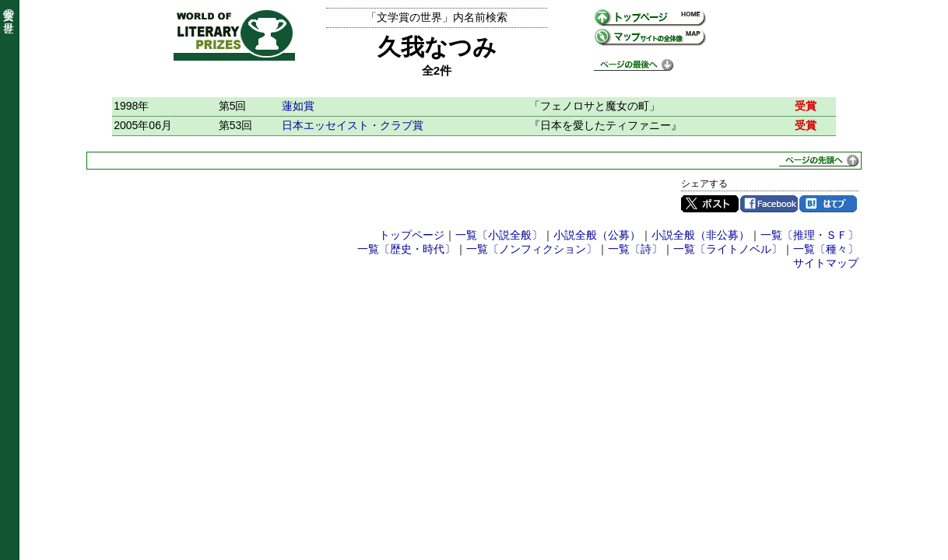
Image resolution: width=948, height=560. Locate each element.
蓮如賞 (298, 106)
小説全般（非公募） (700, 235)
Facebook (769, 204)
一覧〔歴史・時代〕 (406, 249)
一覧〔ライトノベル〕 (728, 249)
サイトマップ (826, 263)
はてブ (828, 204)
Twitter (710, 204)
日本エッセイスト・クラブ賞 (353, 125)
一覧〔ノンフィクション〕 (532, 249)
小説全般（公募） (597, 235)
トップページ (412, 235)
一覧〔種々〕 (826, 249)
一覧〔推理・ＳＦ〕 (809, 235)
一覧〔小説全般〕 (499, 235)
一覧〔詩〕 (635, 249)
